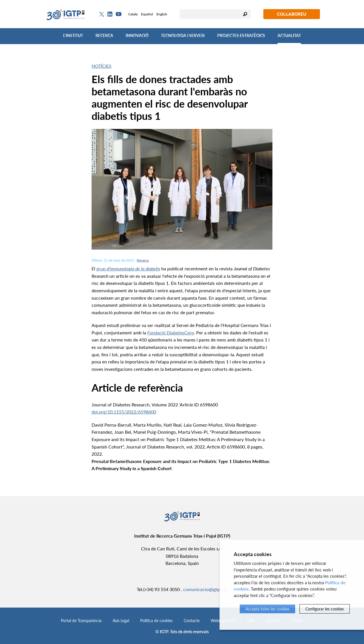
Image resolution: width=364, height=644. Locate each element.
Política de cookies (156, 621)
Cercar (245, 14)
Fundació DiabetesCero (171, 333)
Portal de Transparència (81, 621)
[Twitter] (102, 14)
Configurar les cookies (325, 609)
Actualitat (289, 35)
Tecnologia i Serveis (183, 35)
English (162, 14)
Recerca (104, 35)
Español (147, 14)
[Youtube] (119, 14)
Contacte (192, 621)
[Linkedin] (110, 14)
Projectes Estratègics (241, 35)
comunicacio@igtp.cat (205, 589)
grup (128, 268)
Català (133, 14)
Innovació (137, 35)
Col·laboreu (292, 14)
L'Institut (73, 35)
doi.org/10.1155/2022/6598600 (124, 412)
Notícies (102, 66)
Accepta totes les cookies (267, 609)
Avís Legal (121, 621)
